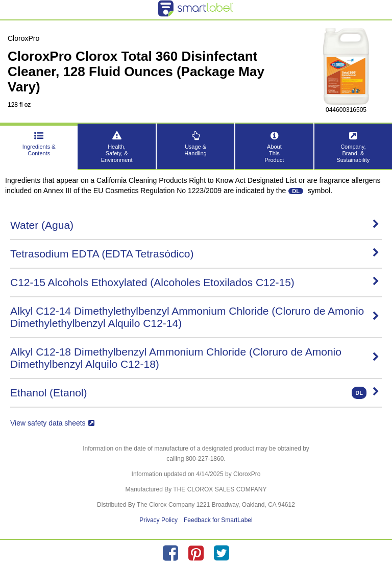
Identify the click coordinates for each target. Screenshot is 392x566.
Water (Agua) (195, 225)
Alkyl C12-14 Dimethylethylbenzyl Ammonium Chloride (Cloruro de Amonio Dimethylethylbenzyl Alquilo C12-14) (195, 317)
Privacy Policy (158, 520)
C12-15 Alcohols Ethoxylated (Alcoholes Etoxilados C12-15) (195, 282)
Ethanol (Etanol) (195, 393)
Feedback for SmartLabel (218, 520)
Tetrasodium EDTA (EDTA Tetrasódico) (195, 254)
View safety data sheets (52, 423)
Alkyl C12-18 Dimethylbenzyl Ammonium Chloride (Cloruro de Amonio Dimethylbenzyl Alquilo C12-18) (195, 358)
